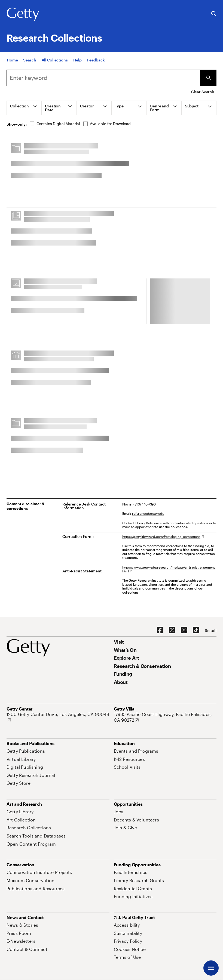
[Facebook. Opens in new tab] (160, 630)
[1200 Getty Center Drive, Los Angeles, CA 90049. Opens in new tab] (58, 717)
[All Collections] (55, 63)
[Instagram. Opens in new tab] (184, 630)
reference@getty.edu (148, 513)
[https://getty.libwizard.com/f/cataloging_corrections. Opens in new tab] (163, 536)
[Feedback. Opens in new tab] (96, 63)
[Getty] (23, 14)
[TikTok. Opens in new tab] (196, 630)
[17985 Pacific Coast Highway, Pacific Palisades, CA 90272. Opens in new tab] (165, 717)
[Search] (30, 63)
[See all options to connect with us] (211, 631)
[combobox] (103, 78)
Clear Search (203, 92)
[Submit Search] (208, 78)
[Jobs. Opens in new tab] (119, 812)
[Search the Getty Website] (214, 14)
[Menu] (211, 968)
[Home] (12, 63)
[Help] (77, 63)
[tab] (24, 108)
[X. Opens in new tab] (172, 630)
